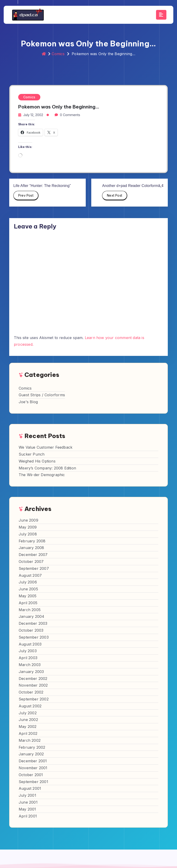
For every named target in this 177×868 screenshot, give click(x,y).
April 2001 (28, 816)
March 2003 (30, 665)
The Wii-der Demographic (42, 475)
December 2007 (33, 555)
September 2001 (33, 782)
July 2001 (27, 795)
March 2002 (30, 740)
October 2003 (31, 630)
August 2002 (30, 706)
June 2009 (28, 520)
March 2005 (30, 610)
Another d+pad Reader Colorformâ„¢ (133, 186)
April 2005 (28, 603)
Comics (58, 54)
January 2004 (31, 616)
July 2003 (28, 651)
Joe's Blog (28, 402)
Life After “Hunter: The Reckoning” (42, 186)
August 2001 (30, 788)
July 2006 (28, 582)
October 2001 (31, 775)
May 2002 (28, 727)
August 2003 (30, 644)
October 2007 (31, 562)
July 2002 (28, 713)
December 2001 (33, 761)
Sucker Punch (32, 454)
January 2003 (31, 672)
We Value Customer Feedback (46, 447)
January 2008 (31, 548)
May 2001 (27, 809)
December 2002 (33, 679)
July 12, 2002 (33, 115)
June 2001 (28, 802)
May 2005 (28, 596)
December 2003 (33, 623)
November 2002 (33, 685)
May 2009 (28, 527)
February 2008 (32, 541)
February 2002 (32, 747)
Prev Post (26, 197)
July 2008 (28, 534)
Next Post (115, 197)
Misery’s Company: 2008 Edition (47, 468)
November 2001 (33, 768)
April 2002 (28, 733)
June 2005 (28, 589)
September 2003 (34, 637)
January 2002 (31, 754)
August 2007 (30, 575)
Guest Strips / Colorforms (42, 395)
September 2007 (34, 568)
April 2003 (28, 658)
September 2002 (34, 699)
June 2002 (28, 720)
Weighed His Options (37, 461)
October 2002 (31, 692)
